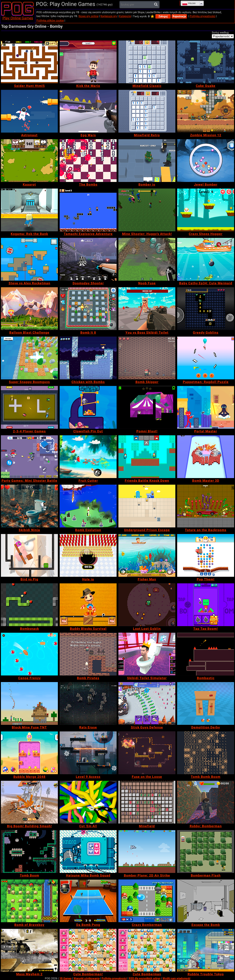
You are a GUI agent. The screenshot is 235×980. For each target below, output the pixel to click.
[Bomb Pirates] (88, 654)
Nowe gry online (88, 16)
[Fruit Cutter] (88, 457)
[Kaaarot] (29, 161)
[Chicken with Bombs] (88, 358)
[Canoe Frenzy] (29, 654)
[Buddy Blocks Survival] (88, 605)
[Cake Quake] (206, 62)
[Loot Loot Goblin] (147, 605)
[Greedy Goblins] (206, 309)
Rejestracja (179, 16)
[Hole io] (88, 555)
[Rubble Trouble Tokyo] (206, 950)
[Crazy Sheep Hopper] (206, 210)
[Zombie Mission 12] (206, 111)
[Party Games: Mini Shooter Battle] (29, 457)
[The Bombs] (88, 161)
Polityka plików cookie (50, 20)
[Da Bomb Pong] (88, 901)
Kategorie (125, 16)
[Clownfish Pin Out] (88, 407)
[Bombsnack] (29, 605)
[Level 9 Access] (88, 753)
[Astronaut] (29, 111)
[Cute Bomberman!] (88, 950)
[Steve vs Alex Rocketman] (29, 259)
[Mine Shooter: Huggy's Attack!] (147, 210)
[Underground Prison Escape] (147, 506)
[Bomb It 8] (88, 309)
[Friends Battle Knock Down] (147, 457)
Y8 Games (65, 978)
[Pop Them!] (206, 555)
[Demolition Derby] (206, 703)
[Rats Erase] (88, 703)
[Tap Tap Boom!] (206, 605)
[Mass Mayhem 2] (29, 950)
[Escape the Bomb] (206, 901)
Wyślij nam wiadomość (176, 978)
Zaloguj (163, 16)
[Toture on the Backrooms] (206, 506)
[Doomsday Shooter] (88, 259)
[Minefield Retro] (147, 111)
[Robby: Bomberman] (206, 802)
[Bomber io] (147, 161)
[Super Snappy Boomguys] (29, 358)
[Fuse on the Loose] (147, 753)
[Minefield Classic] (147, 62)
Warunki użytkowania (87, 978)
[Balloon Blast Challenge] (29, 309)
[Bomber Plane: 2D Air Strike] (147, 852)
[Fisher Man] (147, 555)
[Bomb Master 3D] (206, 457)
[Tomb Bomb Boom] (206, 753)
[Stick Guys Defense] (147, 703)
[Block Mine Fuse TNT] (29, 703)
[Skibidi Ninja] (29, 506)
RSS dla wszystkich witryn (145, 978)
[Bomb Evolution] (88, 506)
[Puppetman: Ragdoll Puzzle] (206, 358)
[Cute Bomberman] (147, 950)
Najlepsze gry (109, 16)
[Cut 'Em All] (88, 802)
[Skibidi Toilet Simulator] (147, 654)
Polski (189, 3)
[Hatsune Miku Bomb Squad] (88, 852)
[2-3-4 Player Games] (29, 407)
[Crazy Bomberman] (147, 901)
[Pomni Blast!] (147, 407)
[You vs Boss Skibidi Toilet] (147, 309)
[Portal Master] (206, 407)
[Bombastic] (206, 654)
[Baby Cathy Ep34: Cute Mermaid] (206, 259)
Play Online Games (18, 18)
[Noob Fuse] (147, 259)
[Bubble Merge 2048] (29, 753)
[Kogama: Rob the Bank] (29, 210)
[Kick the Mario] (88, 62)
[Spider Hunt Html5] (29, 62)
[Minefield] (147, 802)
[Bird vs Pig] (29, 555)
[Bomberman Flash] (206, 852)
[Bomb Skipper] (147, 358)
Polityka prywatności (203, 16)
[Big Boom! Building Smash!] (29, 802)
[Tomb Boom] (29, 852)
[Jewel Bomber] (206, 161)
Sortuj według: (221, 33)
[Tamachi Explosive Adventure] (88, 210)
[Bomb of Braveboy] (29, 901)
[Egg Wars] (88, 111)
